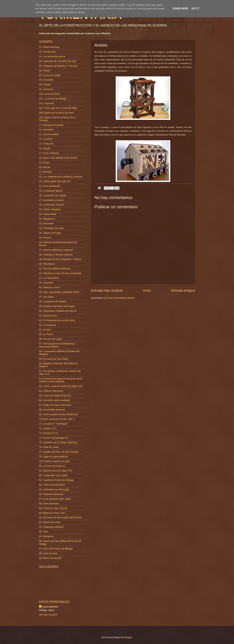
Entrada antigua (183, 290)
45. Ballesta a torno (49, 287)
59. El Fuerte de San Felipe (54, 359)
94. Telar (44, 532)
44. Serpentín (46, 283)
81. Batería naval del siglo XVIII (56, 471)
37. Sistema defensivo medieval (56, 250)
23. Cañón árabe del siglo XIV (55, 181)
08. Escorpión (46, 80)
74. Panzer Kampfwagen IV (54, 438)
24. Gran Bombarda (49, 186)
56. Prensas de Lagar (50, 339)
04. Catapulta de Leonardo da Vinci (58, 61)
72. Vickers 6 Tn (48, 428)
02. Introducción (48, 52)
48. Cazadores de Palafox (53, 301)
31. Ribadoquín (47, 219)
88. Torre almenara (49, 504)
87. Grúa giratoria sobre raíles (55, 499)
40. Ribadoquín (47, 264)
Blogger (128, 637)
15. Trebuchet (46, 144)
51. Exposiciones (48, 316)
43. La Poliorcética (49, 278)
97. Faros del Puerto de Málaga (56, 549)
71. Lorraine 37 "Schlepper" (54, 424)
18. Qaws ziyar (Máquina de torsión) (58, 158)
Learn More (180, 9)
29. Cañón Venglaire (50, 209)
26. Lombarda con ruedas (53, 195)
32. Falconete (46, 223)
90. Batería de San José (52, 513)
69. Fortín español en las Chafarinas (58, 414)
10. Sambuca (46, 89)
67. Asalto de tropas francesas (55, 405)
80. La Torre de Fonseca (52, 466)
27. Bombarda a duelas (51, 200)
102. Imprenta (46, 103)
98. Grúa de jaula (48, 553)
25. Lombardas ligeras (51, 191)
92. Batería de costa (50, 522)
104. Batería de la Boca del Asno (56, 113)
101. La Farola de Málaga (53, 99)
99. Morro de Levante (50, 558)
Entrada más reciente (107, 290)
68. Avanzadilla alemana (52, 410)
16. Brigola (45, 148)
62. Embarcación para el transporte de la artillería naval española (61, 380)
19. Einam (44, 163)
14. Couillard (46, 139)
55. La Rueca (46, 334)
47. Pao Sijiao (46, 297)
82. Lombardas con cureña (53, 475)
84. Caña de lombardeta (52, 485)
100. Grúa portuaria (49, 94)
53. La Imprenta (47, 325)
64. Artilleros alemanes (51, 391)
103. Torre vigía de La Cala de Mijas (58, 108)
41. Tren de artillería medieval (55, 269)
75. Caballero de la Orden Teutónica (58, 442)
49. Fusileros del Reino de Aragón (57, 306)
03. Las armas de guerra (52, 56)
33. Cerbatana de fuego (52, 228)
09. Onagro (45, 84)
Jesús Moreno (50, 607)
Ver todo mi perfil (48, 615)
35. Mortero (45, 238)
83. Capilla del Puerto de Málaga (56, 480)
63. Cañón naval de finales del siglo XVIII (61, 386)
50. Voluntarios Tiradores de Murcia (58, 311)
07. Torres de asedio (50, 75)
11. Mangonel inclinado (51, 125)
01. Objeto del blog (49, 47)
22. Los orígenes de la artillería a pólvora (61, 177)
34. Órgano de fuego (50, 233)
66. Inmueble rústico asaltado (55, 400)
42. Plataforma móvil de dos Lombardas (60, 273)
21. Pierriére (45, 172)
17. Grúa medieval (49, 153)
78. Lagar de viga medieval (53, 457)
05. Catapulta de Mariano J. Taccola (58, 66)
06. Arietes (45, 71)
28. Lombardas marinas (52, 205)
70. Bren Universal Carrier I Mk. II (57, 419)
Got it (195, 9)
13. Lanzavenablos (49, 134)
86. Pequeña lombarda (51, 494)
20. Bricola (45, 167)
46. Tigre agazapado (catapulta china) (59, 292)
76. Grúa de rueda (49, 447)
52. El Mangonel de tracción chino (57, 320)
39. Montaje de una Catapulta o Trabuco (60, 259)
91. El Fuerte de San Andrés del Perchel (60, 518)
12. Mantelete (46, 130)
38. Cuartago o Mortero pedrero (56, 255)
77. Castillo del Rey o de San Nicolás (59, 452)
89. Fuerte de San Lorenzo (53, 508)
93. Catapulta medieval (51, 527)
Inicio (147, 290)
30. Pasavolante (48, 214)
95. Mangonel (46, 536)
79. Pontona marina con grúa (54, 461)
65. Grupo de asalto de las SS (55, 396)
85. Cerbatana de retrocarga (54, 489)
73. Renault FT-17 (49, 433)
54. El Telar (45, 330)
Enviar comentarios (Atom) (120, 298)
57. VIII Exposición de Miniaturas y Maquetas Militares (57, 345)
